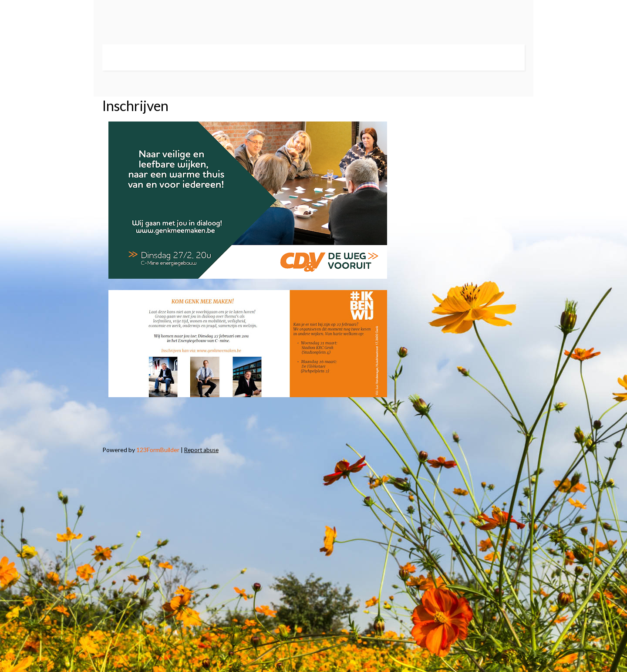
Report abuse (201, 450)
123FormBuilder (158, 450)
